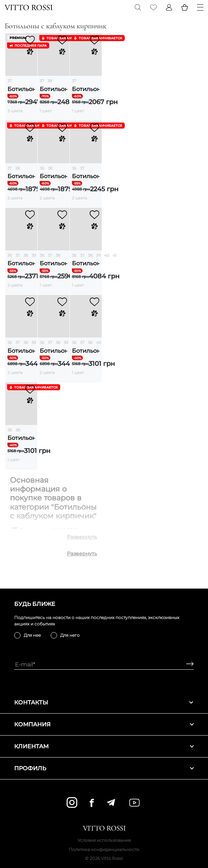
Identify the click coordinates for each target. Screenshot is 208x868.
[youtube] (134, 803)
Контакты (104, 702)
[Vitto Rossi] (29, 7)
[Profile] (169, 7)
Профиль (104, 768)
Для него (70, 635)
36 (42, 168)
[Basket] (185, 7)
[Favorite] (153, 7)
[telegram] (111, 802)
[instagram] (72, 802)
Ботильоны (21, 89)
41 (115, 255)
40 (107, 255)
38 (50, 81)
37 (10, 81)
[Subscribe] (187, 665)
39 (34, 255)
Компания (104, 724)
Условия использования (104, 840)
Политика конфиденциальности (104, 849)
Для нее (32, 635)
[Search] (138, 7)
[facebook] (92, 803)
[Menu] (200, 7)
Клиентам (104, 746)
